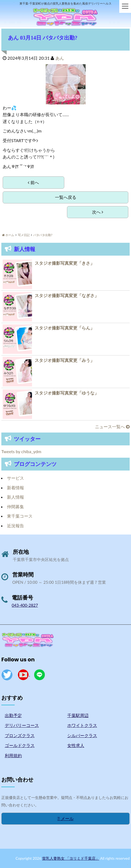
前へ (33, 182)
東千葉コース (20, 516)
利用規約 (13, 755)
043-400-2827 (25, 605)
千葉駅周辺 (78, 715)
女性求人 (76, 745)
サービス (15, 478)
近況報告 (15, 526)
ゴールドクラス (20, 745)
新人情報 (15, 497)
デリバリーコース (22, 725)
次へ (98, 212)
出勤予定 (13, 715)
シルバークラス (82, 735)
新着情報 (15, 488)
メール (65, 818)
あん (60, 58)
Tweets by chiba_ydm (21, 451)
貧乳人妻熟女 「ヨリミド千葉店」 (71, 858)
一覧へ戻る (66, 197)
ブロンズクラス (20, 735)
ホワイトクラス (82, 725)
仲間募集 (15, 507)
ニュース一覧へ (112, 427)
